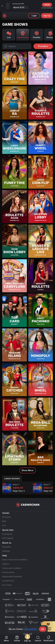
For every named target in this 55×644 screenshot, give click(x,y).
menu (6, 639)
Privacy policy (8, 572)
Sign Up (27, 638)
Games (17, 639)
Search (38, 639)
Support (6, 564)
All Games (7, 517)
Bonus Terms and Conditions (15, 560)
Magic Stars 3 (7, 491)
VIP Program (8, 538)
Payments (7, 547)
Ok (43, 629)
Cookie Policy (8, 581)
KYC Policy (7, 585)
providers (43, 46)
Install (47, 5)
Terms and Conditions (12, 568)
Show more (27, 470)
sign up (47, 16)
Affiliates (6, 551)
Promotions (7, 534)
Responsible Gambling (12, 577)
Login (34, 16)
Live (4, 525)
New (4, 521)
